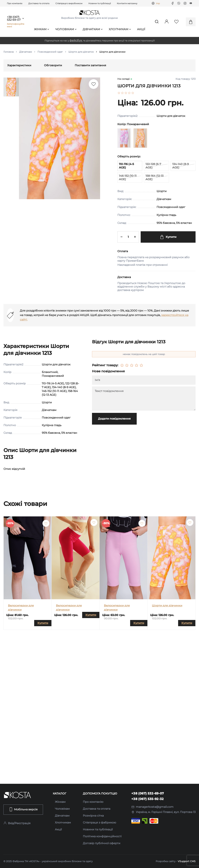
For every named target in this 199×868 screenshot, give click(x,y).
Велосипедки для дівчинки (21, 608)
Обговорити (53, 65)
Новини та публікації (100, 3)
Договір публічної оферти (102, 843)
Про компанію (15, 3)
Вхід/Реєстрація (17, 823)
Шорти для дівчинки (167, 606)
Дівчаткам (93, 29)
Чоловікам (66, 29)
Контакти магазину (127, 3)
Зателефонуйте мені (16, 25)
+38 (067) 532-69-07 (14, 18)
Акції (141, 29)
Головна (9, 52)
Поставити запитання (90, 65)
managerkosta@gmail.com (152, 807)
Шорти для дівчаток (81, 52)
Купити (168, 237)
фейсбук (76, 40)
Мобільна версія (23, 809)
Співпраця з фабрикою (99, 823)
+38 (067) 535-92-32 (148, 799)
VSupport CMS (187, 861)
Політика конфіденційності (102, 836)
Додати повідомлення (114, 419)
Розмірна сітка (93, 816)
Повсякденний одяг (50, 52)
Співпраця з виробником (69, 3)
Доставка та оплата (39, 3)
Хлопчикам (120, 29)
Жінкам (42, 29)
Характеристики (19, 65)
